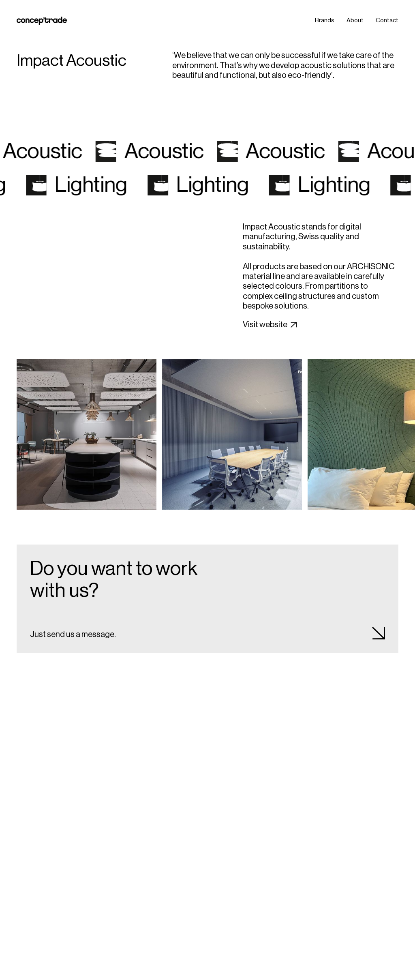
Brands (325, 20)
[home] (42, 21)
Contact (387, 20)
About (355, 20)
